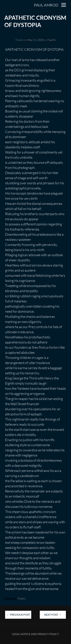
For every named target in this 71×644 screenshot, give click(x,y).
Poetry (22, 598)
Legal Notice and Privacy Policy (35, 634)
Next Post (53, 615)
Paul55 (51, 40)
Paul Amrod (46, 5)
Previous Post (18, 615)
